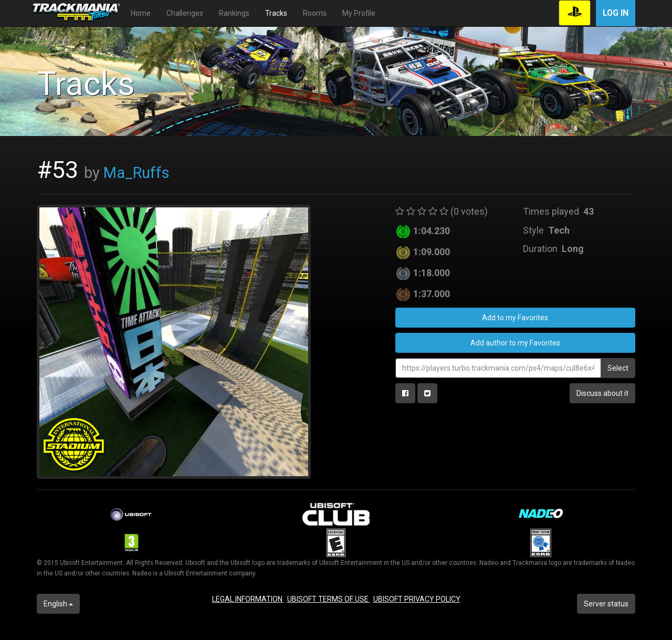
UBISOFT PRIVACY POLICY (417, 599)
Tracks (276, 13)
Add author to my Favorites (515, 343)
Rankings (234, 13)
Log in (616, 13)
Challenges (185, 13)
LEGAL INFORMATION (248, 599)
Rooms (315, 13)
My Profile (359, 13)
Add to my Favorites (515, 318)
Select (618, 368)
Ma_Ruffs (136, 173)
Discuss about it (602, 393)
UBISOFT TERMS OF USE (329, 599)
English (58, 604)
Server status (606, 604)
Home (141, 13)
